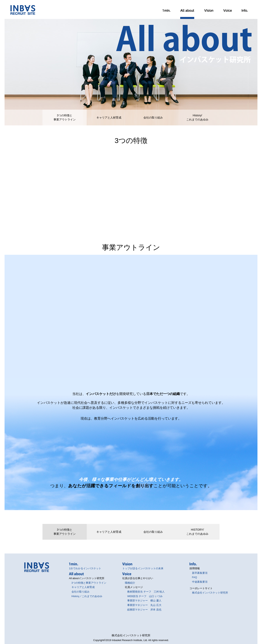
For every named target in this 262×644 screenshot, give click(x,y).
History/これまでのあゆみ (197, 117)
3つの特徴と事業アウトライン (65, 117)
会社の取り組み (153, 118)
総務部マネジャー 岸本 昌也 (144, 610)
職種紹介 (130, 583)
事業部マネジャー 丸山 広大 (144, 605)
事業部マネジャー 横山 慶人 (144, 601)
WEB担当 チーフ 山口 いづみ (145, 596)
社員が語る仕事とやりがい (228, 10)
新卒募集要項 (200, 573)
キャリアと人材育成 (109, 118)
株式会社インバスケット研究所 (210, 593)
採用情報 (245, 10)
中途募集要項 (200, 582)
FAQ (195, 577)
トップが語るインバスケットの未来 (209, 10)
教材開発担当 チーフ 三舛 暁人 (146, 592)
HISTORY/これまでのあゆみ (197, 532)
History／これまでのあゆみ (87, 596)
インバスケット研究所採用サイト (23, 10)
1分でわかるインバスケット (166, 10)
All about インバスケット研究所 (187, 10)
